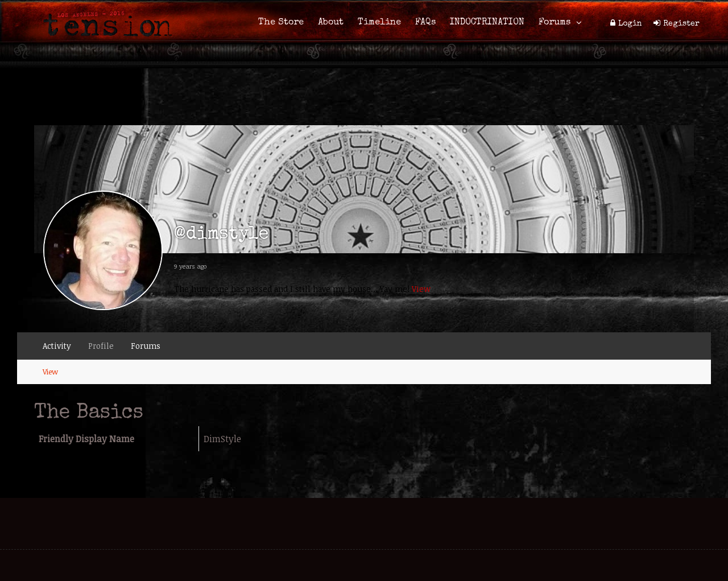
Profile (101, 346)
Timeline (379, 23)
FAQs (425, 23)
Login (630, 24)
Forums (555, 23)
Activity (57, 346)
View (421, 289)
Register (681, 24)
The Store (281, 23)
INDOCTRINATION (487, 23)
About (331, 23)
